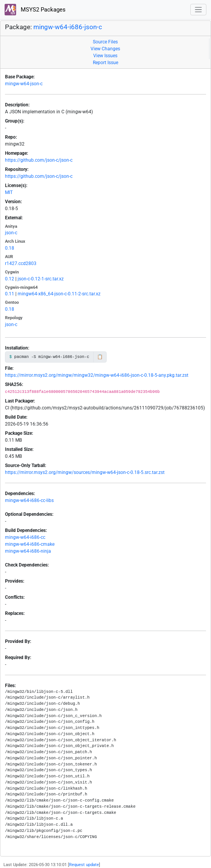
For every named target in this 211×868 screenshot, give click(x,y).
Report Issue (105, 63)
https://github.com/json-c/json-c (39, 160)
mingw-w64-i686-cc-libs (29, 500)
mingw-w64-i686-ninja (28, 551)
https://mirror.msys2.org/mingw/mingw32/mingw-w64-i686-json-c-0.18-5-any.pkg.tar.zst (97, 375)
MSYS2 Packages (35, 10)
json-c (11, 233)
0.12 (10, 279)
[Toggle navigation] (199, 10)
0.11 (10, 294)
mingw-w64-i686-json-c (68, 27)
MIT (9, 192)
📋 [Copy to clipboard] (100, 357)
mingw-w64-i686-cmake (30, 544)
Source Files (105, 42)
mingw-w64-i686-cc (25, 537)
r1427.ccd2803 (21, 263)
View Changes (105, 49)
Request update (84, 865)
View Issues (105, 56)
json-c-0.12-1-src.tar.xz (41, 279)
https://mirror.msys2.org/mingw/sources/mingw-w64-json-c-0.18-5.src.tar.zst (85, 472)
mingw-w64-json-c (24, 84)
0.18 (10, 248)
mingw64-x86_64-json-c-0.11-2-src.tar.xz (59, 294)
